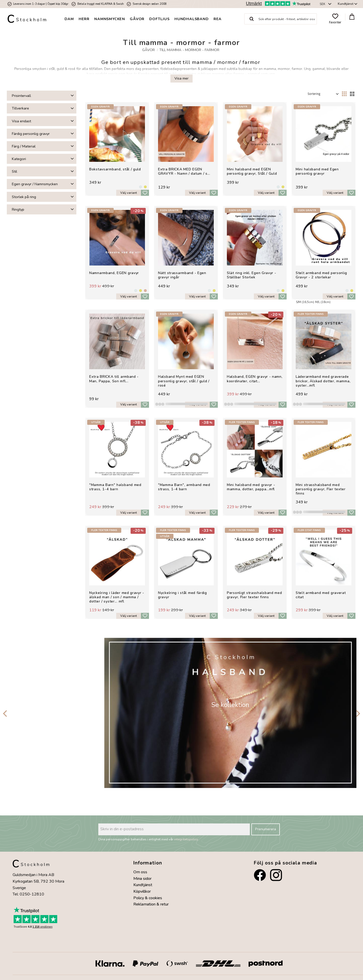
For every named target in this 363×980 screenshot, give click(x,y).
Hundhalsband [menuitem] (192, 19)
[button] (335, 19)
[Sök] (251, 19)
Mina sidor (142, 879)
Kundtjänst (143, 885)
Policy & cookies (148, 898)
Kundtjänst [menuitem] (346, 4)
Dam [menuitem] (69, 19)
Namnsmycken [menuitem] (110, 19)
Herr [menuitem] (84, 19)
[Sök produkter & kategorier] (288, 19)
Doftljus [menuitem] (159, 19)
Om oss (140, 872)
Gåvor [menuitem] (137, 19)
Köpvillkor (142, 891)
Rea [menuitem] (218, 19)
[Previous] (6, 713)
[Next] (357, 713)
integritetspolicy (186, 839)
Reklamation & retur (151, 904)
